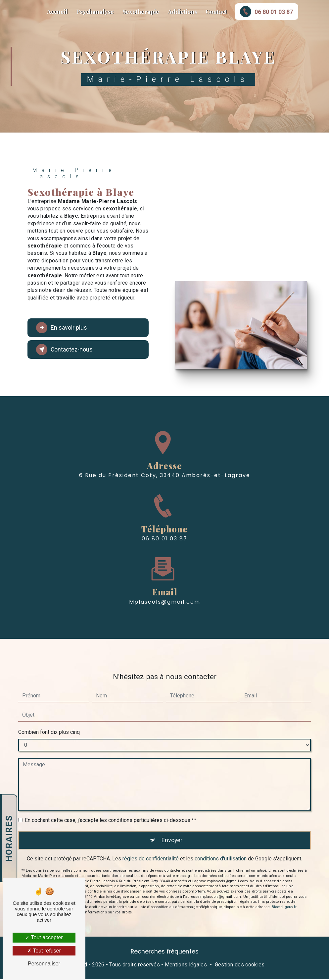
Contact (216, 12)
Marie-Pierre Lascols (13, 11)
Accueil (57, 12)
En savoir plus (64, 328)
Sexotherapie (141, 12)
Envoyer (172, 815)
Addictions (182, 12)
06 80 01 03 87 (266, 12)
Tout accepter (44, 937)
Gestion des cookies (240, 966)
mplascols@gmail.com (165, 576)
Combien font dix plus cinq (49, 707)
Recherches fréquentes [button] (165, 952)
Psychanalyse (95, 12)
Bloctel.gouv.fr (284, 882)
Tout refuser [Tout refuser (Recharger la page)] (44, 951)
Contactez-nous (67, 350)
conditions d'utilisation (221, 834)
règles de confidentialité (151, 834)
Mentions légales (186, 966)
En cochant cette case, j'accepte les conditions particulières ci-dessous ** (111, 795)
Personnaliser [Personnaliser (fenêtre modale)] (44, 964)
